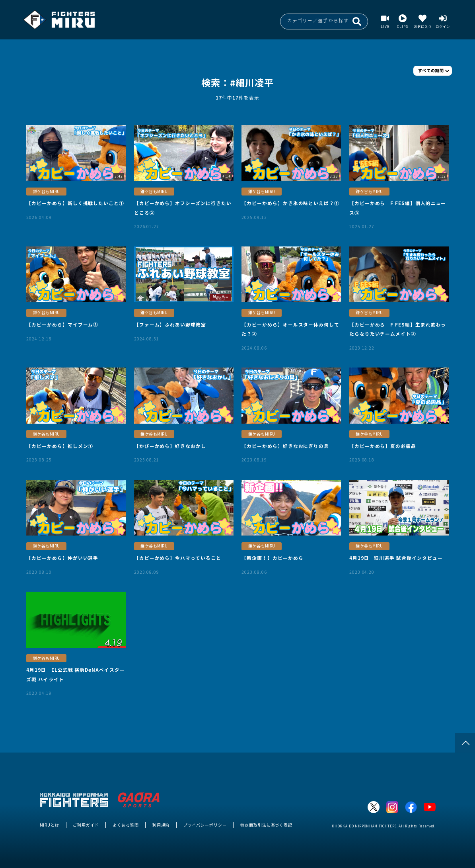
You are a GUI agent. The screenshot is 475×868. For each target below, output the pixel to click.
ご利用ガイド (86, 825)
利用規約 (161, 825)
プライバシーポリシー (205, 825)
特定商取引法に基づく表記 (266, 825)
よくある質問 (126, 825)
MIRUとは (50, 825)
